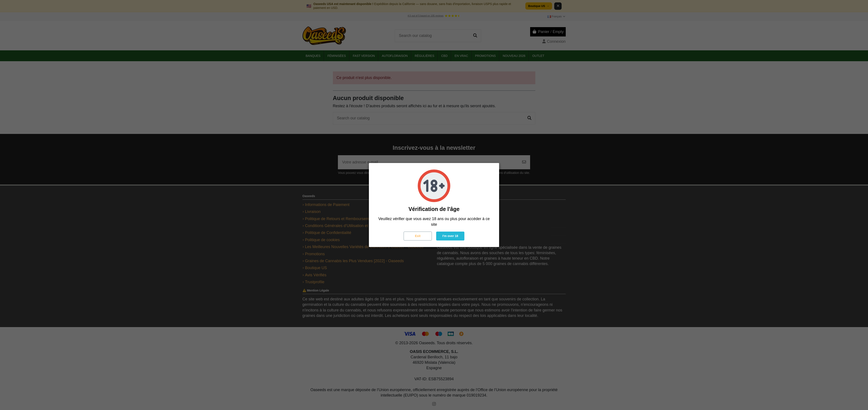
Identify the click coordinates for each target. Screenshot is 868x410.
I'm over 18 (450, 236)
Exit (418, 236)
